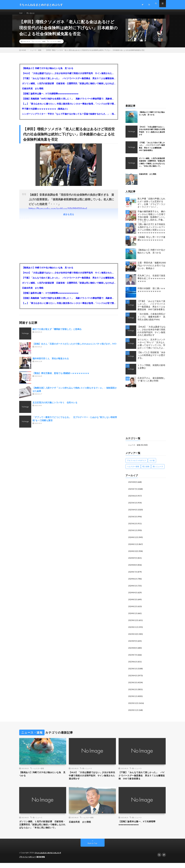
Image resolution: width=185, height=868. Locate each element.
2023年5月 (133, 668)
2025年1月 (133, 532)
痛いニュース (87, 767)
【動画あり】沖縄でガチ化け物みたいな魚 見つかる (48, 71)
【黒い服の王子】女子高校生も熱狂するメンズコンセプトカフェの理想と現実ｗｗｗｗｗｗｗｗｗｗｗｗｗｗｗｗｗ (151, 231)
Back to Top (92, 849)
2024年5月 (133, 587)
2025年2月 (133, 525)
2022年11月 (133, 709)
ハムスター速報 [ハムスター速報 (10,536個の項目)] (133, 469)
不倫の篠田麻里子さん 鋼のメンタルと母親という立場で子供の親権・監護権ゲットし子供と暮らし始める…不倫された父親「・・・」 (151, 219)
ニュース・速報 (40, 44)
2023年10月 (133, 634)
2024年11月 (133, 546)
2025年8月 (133, 485)
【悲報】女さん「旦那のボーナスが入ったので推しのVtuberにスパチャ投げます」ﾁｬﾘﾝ (74, 346)
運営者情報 (42, 862)
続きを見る (69, 217)
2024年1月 (133, 614)
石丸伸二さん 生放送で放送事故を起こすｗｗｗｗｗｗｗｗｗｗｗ (151, 281)
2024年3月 (133, 600)
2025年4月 (133, 512)
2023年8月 (133, 648)
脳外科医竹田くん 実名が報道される (51, 361)
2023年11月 (133, 627)
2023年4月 (133, 675)
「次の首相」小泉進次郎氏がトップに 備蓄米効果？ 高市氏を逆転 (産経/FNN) (151, 319)
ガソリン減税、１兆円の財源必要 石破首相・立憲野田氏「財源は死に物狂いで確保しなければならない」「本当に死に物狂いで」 (69, 86)
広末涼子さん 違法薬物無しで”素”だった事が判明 (151, 382)
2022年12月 (133, 702)
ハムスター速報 (55, 44)
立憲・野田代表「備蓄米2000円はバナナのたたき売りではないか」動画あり (152, 268)
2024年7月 (133, 573)
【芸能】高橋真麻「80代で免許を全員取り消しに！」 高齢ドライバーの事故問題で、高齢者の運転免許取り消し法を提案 (69, 101)
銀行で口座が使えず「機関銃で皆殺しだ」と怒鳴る (57, 332)
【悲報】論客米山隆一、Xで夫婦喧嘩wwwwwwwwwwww (50, 96)
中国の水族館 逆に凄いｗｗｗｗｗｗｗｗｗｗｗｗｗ (151, 292)
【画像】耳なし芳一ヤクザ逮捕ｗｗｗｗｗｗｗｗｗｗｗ (151, 241)
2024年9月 (133, 559)
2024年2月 (133, 607)
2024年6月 (133, 580)
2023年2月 (133, 689)
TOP (21, 13)
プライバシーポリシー (28, 862)
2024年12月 (133, 539)
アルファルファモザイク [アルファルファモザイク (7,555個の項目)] (137, 463)
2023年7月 (133, 655)
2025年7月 (133, 491)
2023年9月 (133, 641)
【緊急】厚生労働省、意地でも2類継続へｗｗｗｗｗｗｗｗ (61, 376)
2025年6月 (133, 498)
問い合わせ (32, 13)
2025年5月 (133, 505)
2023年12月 (133, 621)
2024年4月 (133, 593)
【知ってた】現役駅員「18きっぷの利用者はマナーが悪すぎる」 (152, 358)
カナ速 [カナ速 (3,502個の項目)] (152, 463)
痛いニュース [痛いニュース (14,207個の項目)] (158, 469)
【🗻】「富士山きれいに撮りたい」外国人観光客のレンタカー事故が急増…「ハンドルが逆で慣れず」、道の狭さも (69, 106)
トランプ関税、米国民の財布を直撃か (151, 369)
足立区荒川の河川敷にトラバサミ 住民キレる (55, 405)
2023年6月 (133, 661)
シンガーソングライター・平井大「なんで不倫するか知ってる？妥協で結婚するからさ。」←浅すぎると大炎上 (69, 116)
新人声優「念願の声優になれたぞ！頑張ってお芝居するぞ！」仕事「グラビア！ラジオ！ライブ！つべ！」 (151, 205)
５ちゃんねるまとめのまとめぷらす (49, 858)
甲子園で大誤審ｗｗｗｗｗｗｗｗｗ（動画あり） (45, 111)
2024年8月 (133, 566)
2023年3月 (133, 682)
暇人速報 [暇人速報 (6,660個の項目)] (146, 469)
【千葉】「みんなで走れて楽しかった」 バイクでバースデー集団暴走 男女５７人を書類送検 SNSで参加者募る (69, 81)
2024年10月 (133, 553)
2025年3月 (133, 519)
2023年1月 (133, 696)
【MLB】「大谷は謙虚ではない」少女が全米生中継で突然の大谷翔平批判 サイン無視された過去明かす (69, 76)
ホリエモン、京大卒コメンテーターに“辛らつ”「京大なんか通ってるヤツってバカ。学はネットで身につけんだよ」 (151, 346)
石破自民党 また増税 (33, 91)
